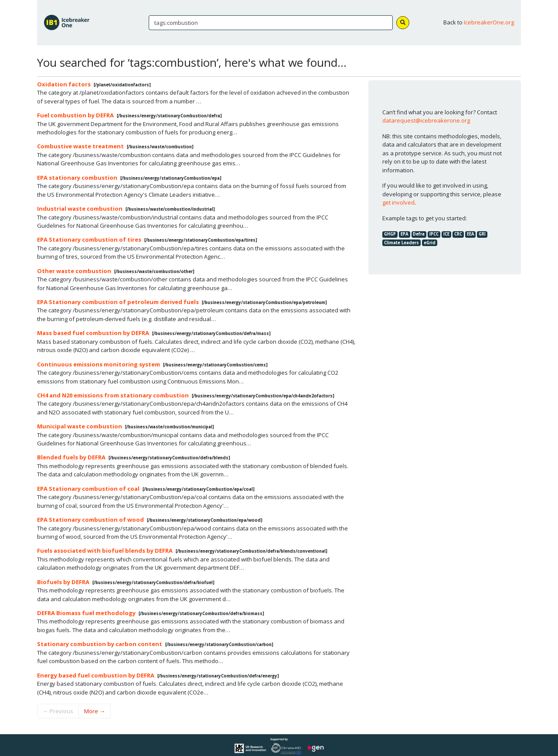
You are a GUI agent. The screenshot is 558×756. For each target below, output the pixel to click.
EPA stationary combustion (77, 178)
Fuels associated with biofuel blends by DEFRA (105, 551)
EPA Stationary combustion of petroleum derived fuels (118, 302)
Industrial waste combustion (80, 209)
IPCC (434, 234)
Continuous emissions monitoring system (99, 364)
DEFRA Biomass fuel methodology (86, 613)
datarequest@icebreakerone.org (426, 120)
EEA (471, 234)
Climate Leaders (401, 243)
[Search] (271, 23)
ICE (446, 234)
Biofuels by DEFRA (63, 582)
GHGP (390, 234)
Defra (419, 234)
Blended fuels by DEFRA (71, 457)
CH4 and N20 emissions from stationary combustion (113, 395)
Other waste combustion (74, 271)
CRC (458, 234)
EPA (405, 234)
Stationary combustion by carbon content (100, 644)
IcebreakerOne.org (489, 22)
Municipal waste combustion (80, 426)
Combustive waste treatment (80, 146)
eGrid (430, 243)
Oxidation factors (64, 84)
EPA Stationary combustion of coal (88, 489)
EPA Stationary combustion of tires (89, 239)
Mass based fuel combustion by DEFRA (93, 333)
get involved (398, 202)
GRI (482, 234)
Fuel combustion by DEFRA (75, 115)
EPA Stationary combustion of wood (90, 520)
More (95, 711)
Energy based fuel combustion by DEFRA (96, 675)
